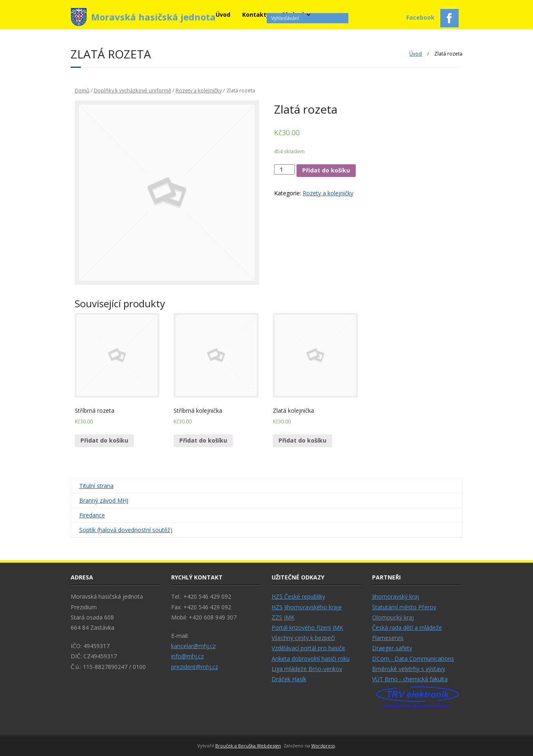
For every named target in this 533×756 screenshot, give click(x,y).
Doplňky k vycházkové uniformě (133, 90)
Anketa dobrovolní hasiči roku (311, 659)
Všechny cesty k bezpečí (303, 638)
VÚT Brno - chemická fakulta (410, 679)
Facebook (433, 18)
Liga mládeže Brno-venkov (307, 669)
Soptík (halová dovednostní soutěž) (126, 530)
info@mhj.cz (187, 656)
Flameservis (388, 638)
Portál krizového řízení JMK (307, 627)
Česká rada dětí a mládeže (407, 627)
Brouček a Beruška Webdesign (248, 746)
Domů (82, 90)
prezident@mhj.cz (195, 667)
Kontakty (256, 15)
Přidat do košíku (326, 170)
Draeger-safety (392, 648)
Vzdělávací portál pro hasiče (308, 648)
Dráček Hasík (289, 679)
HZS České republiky (298, 596)
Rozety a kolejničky (199, 90)
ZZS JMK (283, 617)
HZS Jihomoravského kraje (307, 607)
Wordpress (323, 746)
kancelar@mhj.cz (193, 646)
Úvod (223, 15)
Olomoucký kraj (393, 617)
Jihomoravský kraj (396, 596)
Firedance (92, 515)
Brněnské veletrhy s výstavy (409, 669)
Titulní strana (96, 486)
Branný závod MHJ (104, 500)
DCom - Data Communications (413, 659)
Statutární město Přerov (404, 607)
